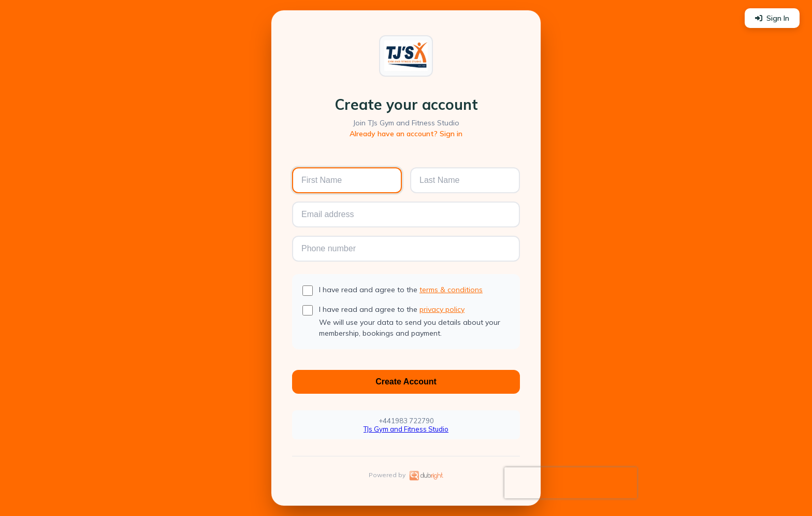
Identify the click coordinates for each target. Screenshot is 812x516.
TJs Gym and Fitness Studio (406, 429)
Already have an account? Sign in (406, 134)
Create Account (406, 382)
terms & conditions (451, 290)
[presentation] (571, 483)
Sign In (772, 18)
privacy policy (442, 309)
